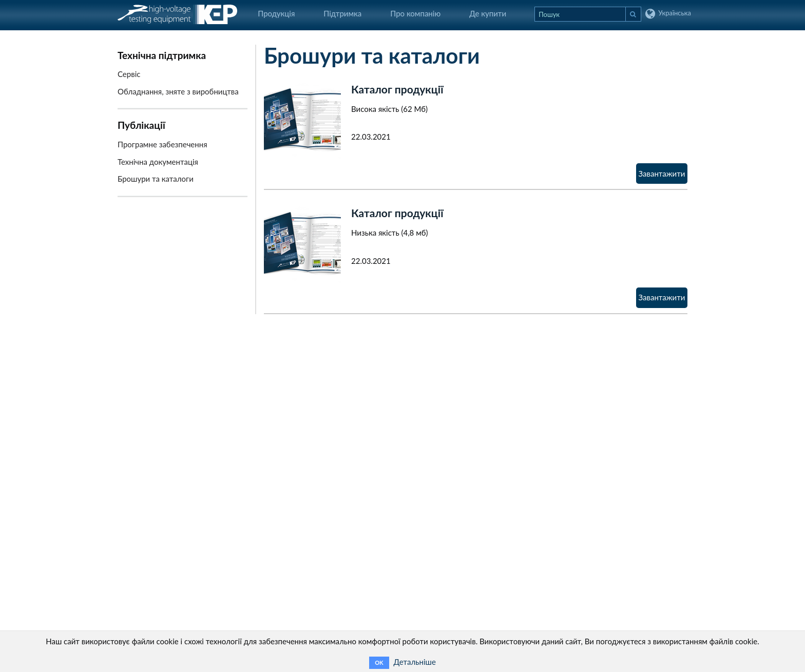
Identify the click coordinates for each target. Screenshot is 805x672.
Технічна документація (158, 162)
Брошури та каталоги (156, 179)
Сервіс (129, 74)
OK (379, 663)
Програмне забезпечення (162, 144)
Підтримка (342, 13)
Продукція (276, 13)
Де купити (488, 13)
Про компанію (415, 13)
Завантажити (662, 174)
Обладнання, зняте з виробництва (178, 91)
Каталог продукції (397, 89)
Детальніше (414, 662)
